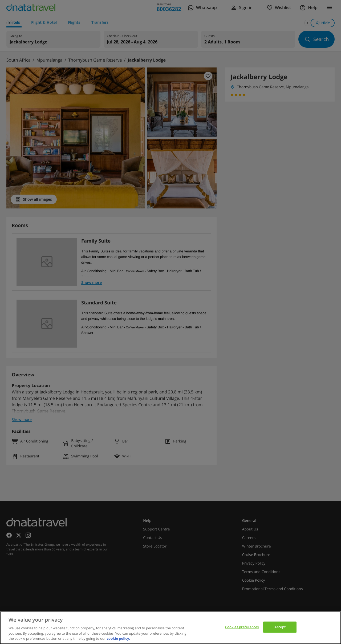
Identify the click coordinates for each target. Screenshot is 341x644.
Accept (280, 627)
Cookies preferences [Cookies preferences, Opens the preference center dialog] (242, 627)
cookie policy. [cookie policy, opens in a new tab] (118, 638)
